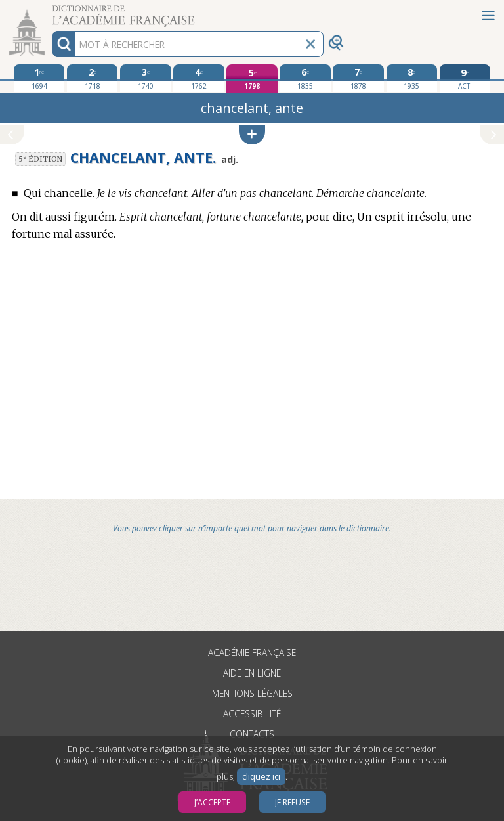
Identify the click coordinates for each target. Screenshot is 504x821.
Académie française (252, 653)
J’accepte (212, 802)
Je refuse (292, 802)
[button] (252, 135)
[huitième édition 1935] (412, 78)
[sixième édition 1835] (305, 78)
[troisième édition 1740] (145, 78)
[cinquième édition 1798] (252, 78)
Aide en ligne (252, 673)
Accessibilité (252, 714)
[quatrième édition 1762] (199, 78)
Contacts (252, 734)
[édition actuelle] (465, 78)
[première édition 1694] (39, 78)
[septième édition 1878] (358, 78)
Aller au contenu (51, 11)
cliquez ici (261, 777)
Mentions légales (252, 693)
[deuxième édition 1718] (92, 78)
